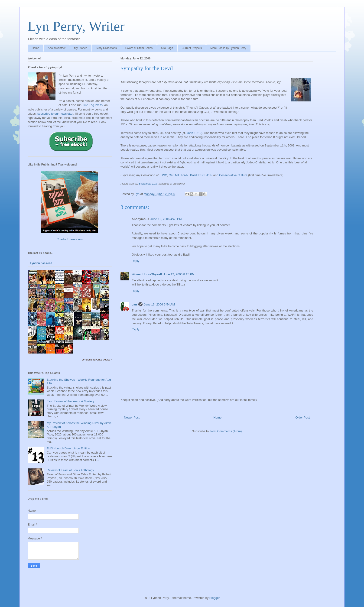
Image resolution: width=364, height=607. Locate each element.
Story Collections (106, 48)
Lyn (134, 304)
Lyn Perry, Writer (76, 26)
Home (36, 48)
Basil (193, 175)
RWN (185, 175)
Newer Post (132, 417)
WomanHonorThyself (147, 274)
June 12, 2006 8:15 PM (179, 274)
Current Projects (192, 48)
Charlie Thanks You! (70, 239)
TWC (164, 175)
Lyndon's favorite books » (97, 359)
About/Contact (57, 48)
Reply (135, 261)
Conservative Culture (234, 175)
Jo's (209, 175)
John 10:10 (194, 133)
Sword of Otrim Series (139, 48)
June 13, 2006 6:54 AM (159, 304)
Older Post (303, 417)
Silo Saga (167, 48)
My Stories (81, 48)
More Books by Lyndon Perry (228, 48)
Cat (171, 175)
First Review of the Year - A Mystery (70, 401)
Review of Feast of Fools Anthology (70, 470)
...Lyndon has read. (40, 263)
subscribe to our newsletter (55, 114)
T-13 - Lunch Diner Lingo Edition (68, 448)
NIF (177, 175)
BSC (202, 175)
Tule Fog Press (92, 105)
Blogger (214, 598)
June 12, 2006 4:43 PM (166, 219)
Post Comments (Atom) (226, 431)
